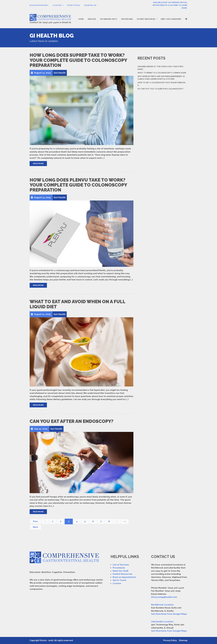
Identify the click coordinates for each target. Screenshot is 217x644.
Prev (35, 521)
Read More (38, 163)
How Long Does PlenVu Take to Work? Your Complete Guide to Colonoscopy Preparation (78, 185)
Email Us (67, 22)
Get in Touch (119, 580)
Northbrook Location (162, 605)
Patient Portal (74, 5)
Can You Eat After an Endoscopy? (71, 421)
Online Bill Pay (90, 5)
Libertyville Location (162, 622)
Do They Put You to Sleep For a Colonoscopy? (160, 89)
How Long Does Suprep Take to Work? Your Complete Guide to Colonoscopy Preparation (78, 60)
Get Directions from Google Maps (169, 614)
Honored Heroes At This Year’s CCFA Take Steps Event (160, 68)
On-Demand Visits (109, 19)
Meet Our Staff (120, 571)
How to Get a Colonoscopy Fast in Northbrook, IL (162, 84)
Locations (57, 5)
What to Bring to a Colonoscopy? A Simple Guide (162, 73)
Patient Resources (146, 19)
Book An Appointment (39, 5)
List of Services (121, 565)
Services (92, 19)
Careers (117, 583)
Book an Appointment (124, 577)
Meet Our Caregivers (171, 19)
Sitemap (183, 640)
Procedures (127, 19)
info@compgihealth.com (164, 597)
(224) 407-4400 (51, 22)
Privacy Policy (170, 640)
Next (35, 527)
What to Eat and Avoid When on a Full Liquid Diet (77, 304)
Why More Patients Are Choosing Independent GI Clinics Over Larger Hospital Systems (161, 78)
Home (81, 19)
